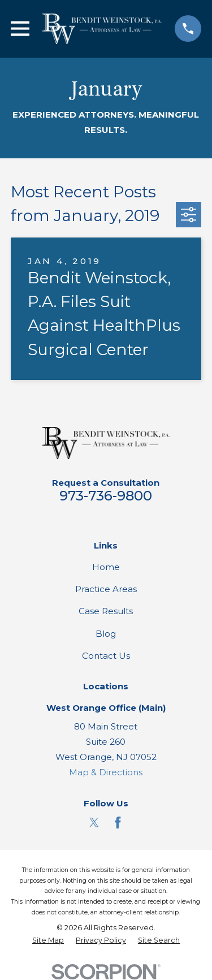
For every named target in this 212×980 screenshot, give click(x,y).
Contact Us (106, 656)
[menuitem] (48, 941)
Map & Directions (106, 772)
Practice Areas (106, 589)
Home (106, 567)
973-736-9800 (106, 496)
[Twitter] (94, 823)
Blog (106, 634)
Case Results (106, 611)
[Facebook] (118, 823)
